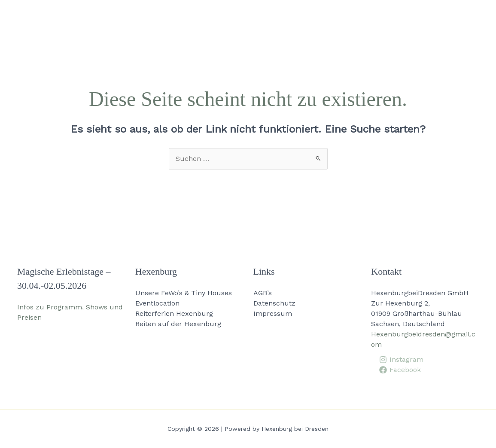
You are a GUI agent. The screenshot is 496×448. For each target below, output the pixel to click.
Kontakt (466, 17)
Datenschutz (274, 303)
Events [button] (264, 17)
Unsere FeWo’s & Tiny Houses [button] (178, 17)
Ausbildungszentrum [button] (337, 17)
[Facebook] (400, 370)
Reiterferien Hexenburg (174, 313)
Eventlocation (157, 303)
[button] (104, 17)
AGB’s (263, 293)
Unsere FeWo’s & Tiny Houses (184, 293)
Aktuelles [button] (416, 17)
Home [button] (94, 17)
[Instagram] (401, 360)
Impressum (273, 313)
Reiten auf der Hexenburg (178, 324)
